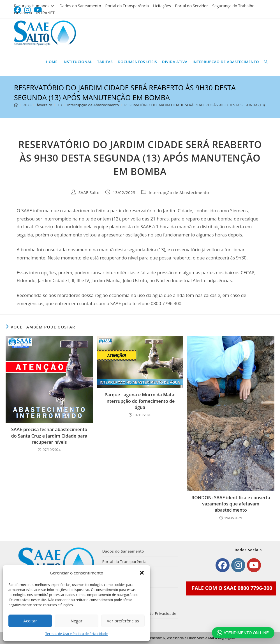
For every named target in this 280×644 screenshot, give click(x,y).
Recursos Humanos (35, 6)
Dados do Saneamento (80, 6)
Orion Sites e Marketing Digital (211, 638)
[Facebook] (223, 565)
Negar (77, 621)
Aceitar (30, 621)
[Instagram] (238, 565)
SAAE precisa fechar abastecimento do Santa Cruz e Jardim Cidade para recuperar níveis (49, 436)
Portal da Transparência (127, 6)
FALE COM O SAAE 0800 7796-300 (232, 588)
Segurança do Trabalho (233, 6)
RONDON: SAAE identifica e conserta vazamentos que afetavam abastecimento (231, 504)
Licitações (162, 6)
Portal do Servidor (192, 6)
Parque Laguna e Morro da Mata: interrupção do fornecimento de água (140, 401)
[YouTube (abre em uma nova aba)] (38, 10)
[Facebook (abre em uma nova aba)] (18, 10)
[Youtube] (254, 565)
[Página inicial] (16, 105)
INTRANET (45, 13)
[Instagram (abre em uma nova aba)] (27, 10)
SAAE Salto (89, 193)
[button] (142, 573)
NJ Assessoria (173, 638)
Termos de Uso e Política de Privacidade (77, 634)
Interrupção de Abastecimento (179, 193)
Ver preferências (123, 621)
